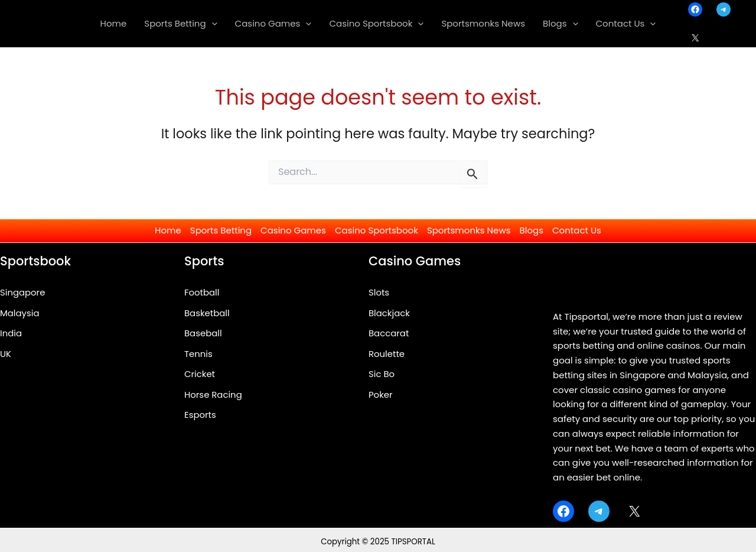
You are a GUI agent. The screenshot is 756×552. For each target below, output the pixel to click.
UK (6, 354)
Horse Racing (214, 395)
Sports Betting (221, 230)
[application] (212, 24)
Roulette (387, 354)
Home (168, 230)
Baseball (203, 334)
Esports (200, 416)
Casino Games (293, 230)
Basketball (207, 313)
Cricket (200, 374)
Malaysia (20, 313)
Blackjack (390, 313)
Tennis (198, 354)
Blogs (532, 230)
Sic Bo (382, 374)
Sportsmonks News (469, 230)
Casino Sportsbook (377, 230)
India (11, 334)
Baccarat (389, 334)
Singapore (23, 292)
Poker (381, 395)
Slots (379, 292)
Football (202, 292)
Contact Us (577, 230)
